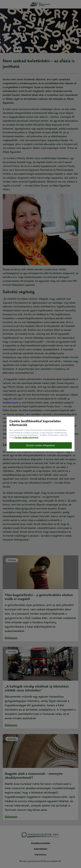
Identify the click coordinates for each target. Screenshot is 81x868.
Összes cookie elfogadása (40, 445)
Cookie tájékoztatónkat (26, 438)
